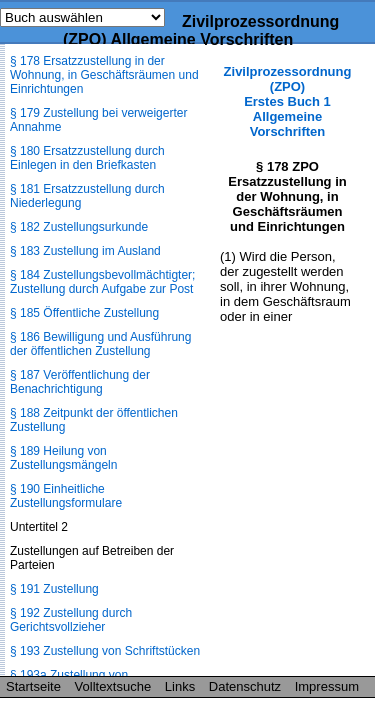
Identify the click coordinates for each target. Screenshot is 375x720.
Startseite (33, 686)
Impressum (327, 686)
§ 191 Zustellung (54, 589)
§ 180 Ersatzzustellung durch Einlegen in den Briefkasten (87, 158)
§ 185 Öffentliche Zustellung (84, 313)
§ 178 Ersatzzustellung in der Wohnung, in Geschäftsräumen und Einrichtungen (104, 75)
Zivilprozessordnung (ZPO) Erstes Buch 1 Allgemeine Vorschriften (288, 101)
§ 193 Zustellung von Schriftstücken (105, 651)
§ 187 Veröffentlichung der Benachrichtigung (80, 382)
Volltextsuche (113, 686)
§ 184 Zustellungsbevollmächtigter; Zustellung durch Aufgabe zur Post (102, 282)
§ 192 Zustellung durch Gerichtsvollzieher (71, 620)
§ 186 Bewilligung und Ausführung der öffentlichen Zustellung (100, 344)
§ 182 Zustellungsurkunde (79, 227)
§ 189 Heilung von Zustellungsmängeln (63, 458)
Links (180, 686)
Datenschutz (245, 686)
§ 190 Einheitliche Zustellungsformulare (66, 496)
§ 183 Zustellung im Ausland (85, 251)
